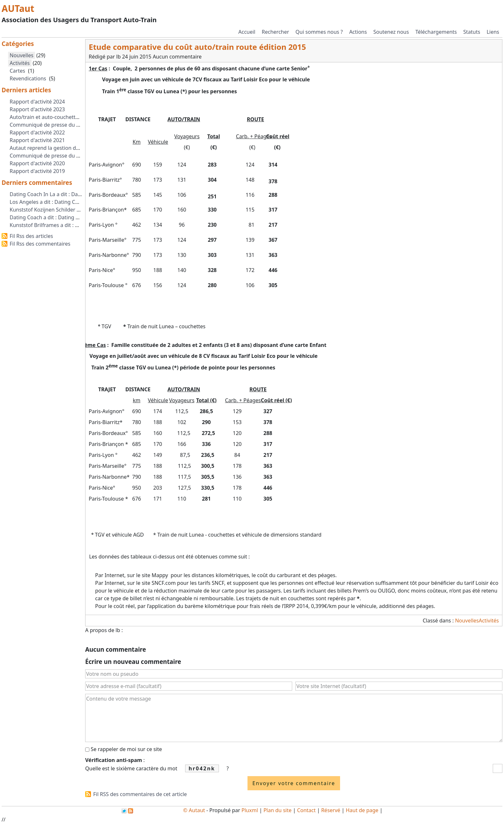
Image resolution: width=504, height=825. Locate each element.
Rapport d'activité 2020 (37, 163)
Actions (358, 32)
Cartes (17, 71)
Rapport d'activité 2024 (37, 102)
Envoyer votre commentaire (294, 783)
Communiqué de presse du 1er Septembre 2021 (67, 156)
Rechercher (275, 32)
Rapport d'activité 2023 (37, 109)
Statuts (472, 32)
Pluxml (250, 810)
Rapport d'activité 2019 (37, 171)
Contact (306, 810)
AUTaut (18, 8)
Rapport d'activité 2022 (37, 132)
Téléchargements (436, 32)
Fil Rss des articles (31, 236)
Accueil (247, 32)
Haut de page (362, 810)
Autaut (197, 810)
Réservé (331, 810)
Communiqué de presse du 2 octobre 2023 (61, 125)
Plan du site (278, 810)
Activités (489, 621)
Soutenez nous (391, 32)
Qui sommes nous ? (319, 32)
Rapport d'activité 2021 (37, 140)
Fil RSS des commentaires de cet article (140, 794)
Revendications (28, 78)
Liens (493, 32)
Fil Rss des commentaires (40, 244)
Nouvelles (467, 621)
